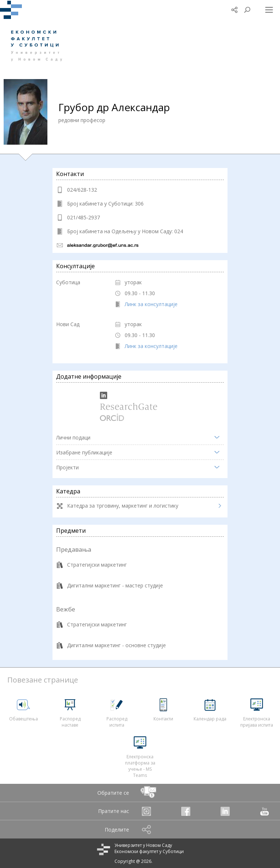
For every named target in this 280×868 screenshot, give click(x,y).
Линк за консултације (151, 304)
